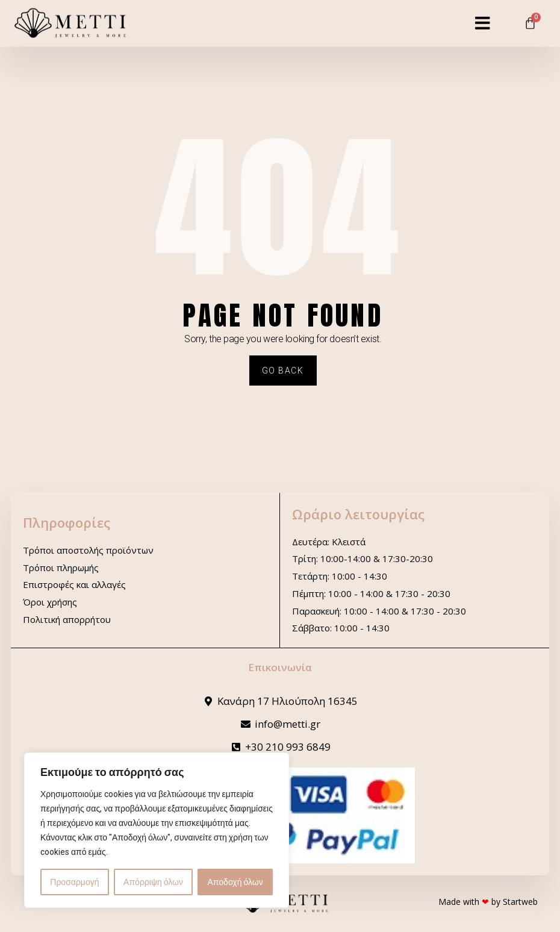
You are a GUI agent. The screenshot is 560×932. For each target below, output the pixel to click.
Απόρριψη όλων (153, 882)
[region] (157, 830)
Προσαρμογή (74, 882)
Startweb (520, 902)
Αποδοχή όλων (235, 882)
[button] (483, 16)
